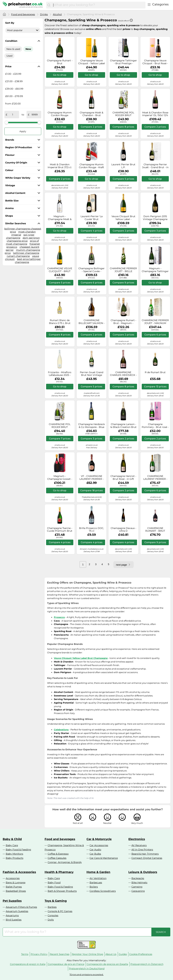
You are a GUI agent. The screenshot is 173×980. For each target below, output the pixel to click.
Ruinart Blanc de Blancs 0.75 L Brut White (60, 322)
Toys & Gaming (56, 901)
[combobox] (98, 5)
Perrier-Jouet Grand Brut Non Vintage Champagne (92, 374)
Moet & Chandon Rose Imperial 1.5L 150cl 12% (155, 114)
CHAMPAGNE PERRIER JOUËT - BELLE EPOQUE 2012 (123, 270)
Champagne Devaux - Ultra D (123, 530)
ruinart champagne (18, 256)
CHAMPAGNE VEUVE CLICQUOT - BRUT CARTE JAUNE (60, 270)
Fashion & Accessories (19, 872)
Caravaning (138, 891)
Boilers (94, 887)
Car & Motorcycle (99, 839)
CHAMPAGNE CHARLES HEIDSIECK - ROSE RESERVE (123, 374)
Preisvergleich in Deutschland (87, 969)
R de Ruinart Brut (155, 372)
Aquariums (12, 915)
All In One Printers (142, 850)
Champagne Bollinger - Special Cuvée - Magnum (91, 270)
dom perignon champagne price (23, 239)
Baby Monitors (14, 854)
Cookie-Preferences (141, 954)
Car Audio (95, 850)
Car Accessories (99, 845)
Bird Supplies (14, 920)
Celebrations (61, 730)
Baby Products (15, 858)
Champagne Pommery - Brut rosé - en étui (155, 426)
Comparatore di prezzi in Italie (28, 964)
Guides (123, 954)
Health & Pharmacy (59, 872)
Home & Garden (98, 872)
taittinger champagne (26, 253)
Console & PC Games (60, 911)
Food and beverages (23, 14)
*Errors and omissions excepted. (86, 975)
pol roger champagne (20, 236)
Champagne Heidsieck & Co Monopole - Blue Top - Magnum (91, 426)
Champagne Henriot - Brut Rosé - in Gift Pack (123, 478)
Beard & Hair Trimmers (145, 854)
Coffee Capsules (57, 858)
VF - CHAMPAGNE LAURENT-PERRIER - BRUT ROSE (91, 478)
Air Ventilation (98, 878)
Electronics (137, 839)
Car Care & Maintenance (104, 858)
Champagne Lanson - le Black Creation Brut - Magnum (123, 426)
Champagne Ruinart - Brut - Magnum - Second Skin (123, 322)
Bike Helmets (139, 882)
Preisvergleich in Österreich (147, 964)
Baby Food (54, 882)
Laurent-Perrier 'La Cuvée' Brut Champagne (92, 218)
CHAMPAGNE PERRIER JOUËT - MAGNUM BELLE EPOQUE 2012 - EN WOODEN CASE (155, 322)
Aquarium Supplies (17, 911)
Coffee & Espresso (58, 854)
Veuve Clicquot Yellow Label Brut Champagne (81, 658)
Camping (137, 887)
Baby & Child (12, 839)
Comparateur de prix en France (66, 964)
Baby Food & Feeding (18, 850)
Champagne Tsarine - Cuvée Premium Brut (60, 530)
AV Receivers (139, 845)
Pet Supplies (12, 901)
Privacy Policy (39, 954)
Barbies (52, 907)
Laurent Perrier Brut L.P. (123, 166)
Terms (25, 954)
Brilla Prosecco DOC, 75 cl (91, 530)
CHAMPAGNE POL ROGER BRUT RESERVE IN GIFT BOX (123, 114)
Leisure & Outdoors (143, 872)
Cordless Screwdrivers (103, 891)
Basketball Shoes (16, 891)
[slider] (6, 122)
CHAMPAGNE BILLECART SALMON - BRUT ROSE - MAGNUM (92, 322)
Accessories (13, 878)
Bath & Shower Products (62, 891)
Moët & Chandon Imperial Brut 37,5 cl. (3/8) (60, 166)
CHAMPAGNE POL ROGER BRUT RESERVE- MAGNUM (60, 426)
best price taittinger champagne (28, 261)
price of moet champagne (22, 242)
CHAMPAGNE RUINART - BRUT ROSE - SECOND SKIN (155, 530)
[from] (13, 115)
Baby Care (12, 845)
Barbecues (96, 882)
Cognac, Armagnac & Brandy (65, 862)
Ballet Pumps (14, 887)
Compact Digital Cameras (147, 858)
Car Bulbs (95, 854)
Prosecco (59, 617)
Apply (23, 131)
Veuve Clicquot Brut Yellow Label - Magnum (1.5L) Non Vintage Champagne (123, 218)
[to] (35, 115)
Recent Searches (60, 954)
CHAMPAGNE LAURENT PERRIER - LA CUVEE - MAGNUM (155, 478)
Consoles (53, 915)
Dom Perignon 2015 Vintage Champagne (155, 218)
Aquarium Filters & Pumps (21, 907)
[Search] (49, 5)
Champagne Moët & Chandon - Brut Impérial (91, 114)
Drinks (44, 14)
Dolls (51, 920)
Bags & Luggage (16, 882)
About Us (111, 954)
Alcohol (57, 14)
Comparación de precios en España (107, 964)
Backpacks (138, 878)
